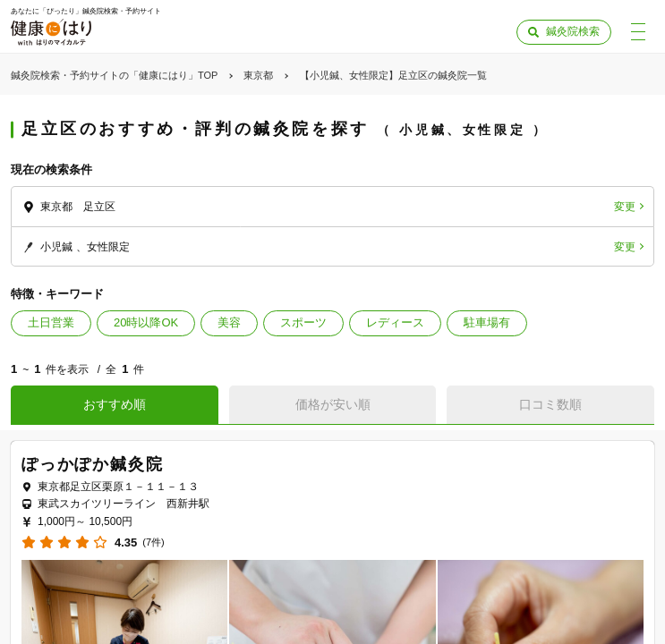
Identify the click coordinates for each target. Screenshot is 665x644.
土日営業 (51, 322)
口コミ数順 (550, 404)
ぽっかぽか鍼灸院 (92, 464)
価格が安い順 (333, 404)
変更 (625, 207)
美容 (229, 322)
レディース (395, 322)
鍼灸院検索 (573, 31)
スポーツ (303, 322)
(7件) (153, 542)
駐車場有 (487, 322)
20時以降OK (146, 322)
